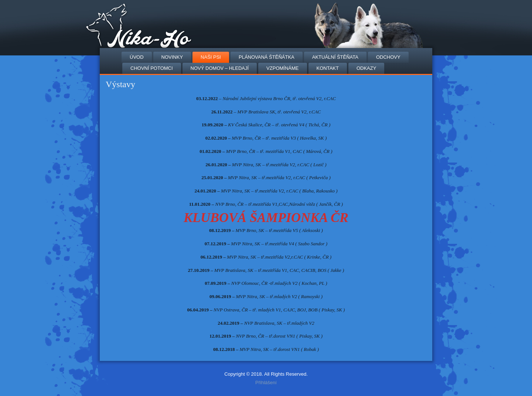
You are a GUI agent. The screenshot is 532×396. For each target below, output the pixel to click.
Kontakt (328, 68)
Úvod (137, 57)
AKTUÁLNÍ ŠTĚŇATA (335, 57)
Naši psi (211, 57)
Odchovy (388, 57)
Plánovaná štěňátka (267, 57)
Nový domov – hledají (220, 68)
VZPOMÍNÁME (282, 68)
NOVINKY (172, 57)
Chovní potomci (152, 68)
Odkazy (366, 68)
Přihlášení (266, 383)
